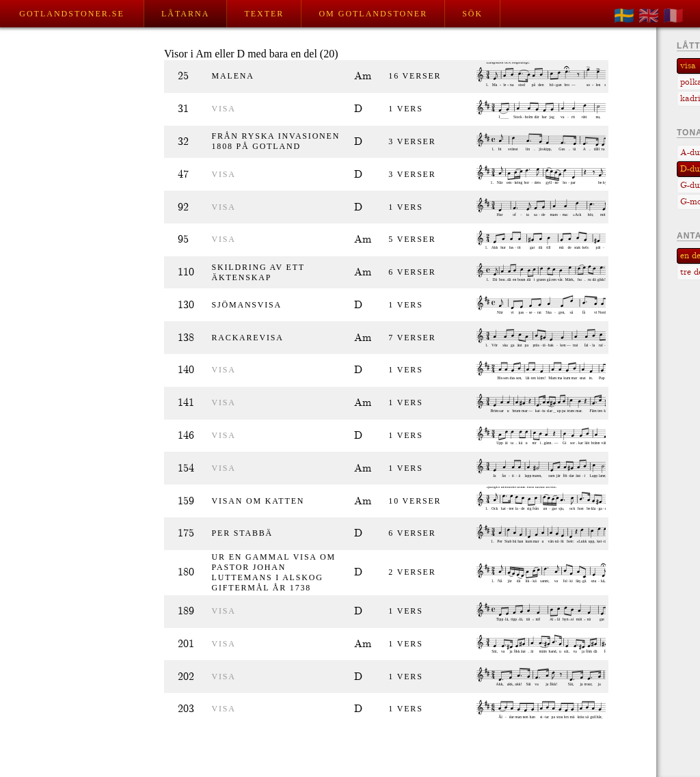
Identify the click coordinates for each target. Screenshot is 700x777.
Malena (233, 76)
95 (183, 240)
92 (183, 207)
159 (186, 501)
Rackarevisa (248, 338)
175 (186, 533)
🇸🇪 (624, 16)
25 (183, 76)
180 (186, 572)
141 (186, 403)
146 (186, 436)
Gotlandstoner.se (71, 14)
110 (186, 272)
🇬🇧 (649, 16)
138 (186, 338)
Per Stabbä (242, 533)
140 (186, 370)
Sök (472, 14)
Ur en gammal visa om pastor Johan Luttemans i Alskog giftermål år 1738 (274, 572)
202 (186, 677)
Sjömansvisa (247, 305)
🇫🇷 (673, 16)
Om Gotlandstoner (373, 14)
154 (186, 468)
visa (224, 109)
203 (186, 709)
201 (186, 644)
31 (183, 109)
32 (183, 142)
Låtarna (185, 14)
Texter (264, 14)
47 (183, 175)
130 (186, 305)
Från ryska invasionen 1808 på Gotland (276, 141)
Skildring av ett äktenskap (258, 272)
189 (186, 611)
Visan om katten (258, 501)
